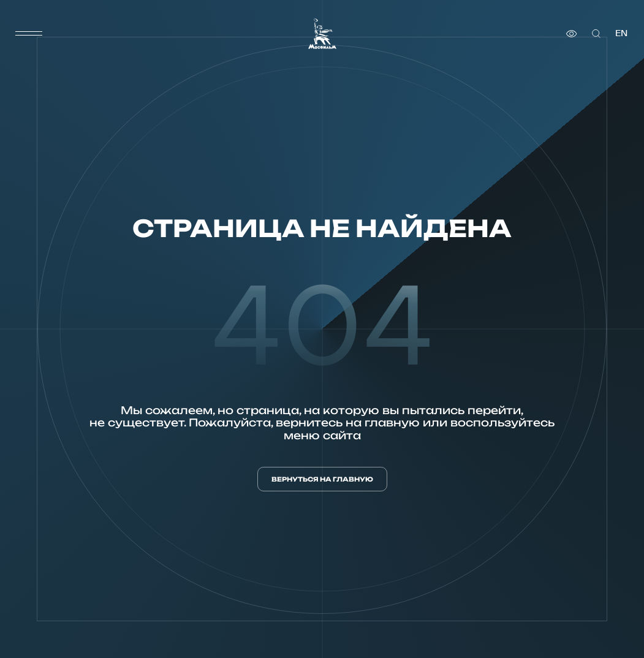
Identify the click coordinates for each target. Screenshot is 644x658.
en (621, 33)
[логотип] (322, 33)
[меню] (29, 34)
